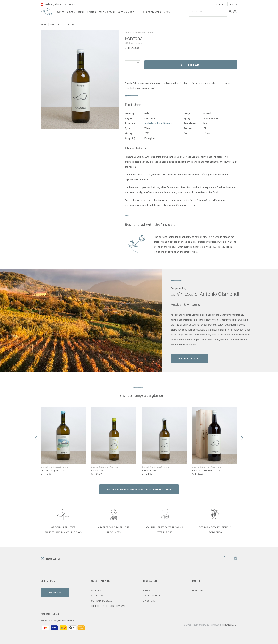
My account (198, 590)
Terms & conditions (152, 596)
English (56, 614)
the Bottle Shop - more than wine (108, 606)
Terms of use (148, 601)
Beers (81, 12)
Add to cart (191, 65)
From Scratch (230, 625)
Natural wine (98, 596)
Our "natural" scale (101, 601)
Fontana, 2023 (150, 470)
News (167, 12)
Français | (46, 614)
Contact (221, 4)
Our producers (152, 12)
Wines (61, 12)
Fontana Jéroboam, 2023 (206, 470)
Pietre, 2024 (98, 470)
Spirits (91, 12)
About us (96, 590)
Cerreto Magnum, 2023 (54, 470)
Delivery (146, 590)
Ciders (71, 12)
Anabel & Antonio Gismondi (159, 123)
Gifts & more (126, 12)
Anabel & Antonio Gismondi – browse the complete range (139, 489)
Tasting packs (107, 12)
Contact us (55, 593)
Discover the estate (189, 359)
